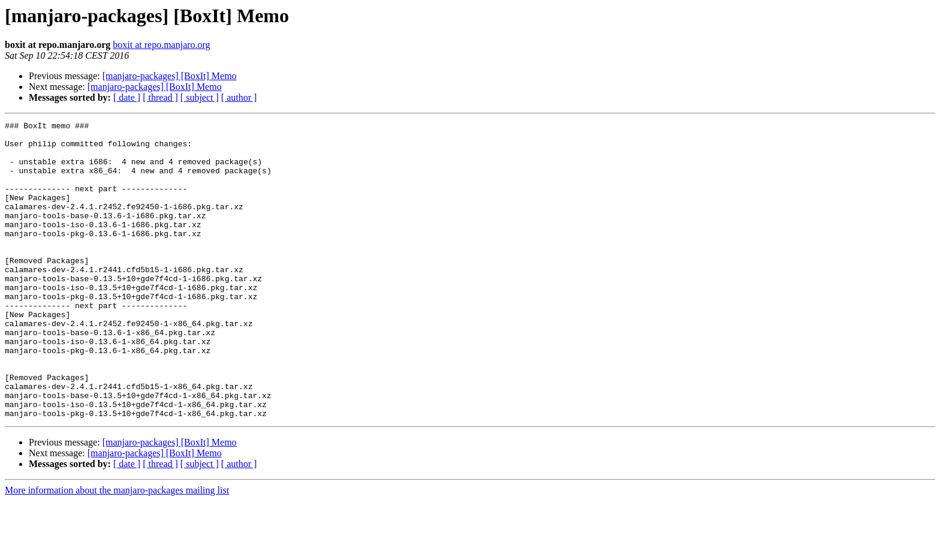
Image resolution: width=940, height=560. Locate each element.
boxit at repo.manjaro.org (161, 45)
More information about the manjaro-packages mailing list (117, 550)
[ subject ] (200, 97)
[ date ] (127, 97)
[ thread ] (160, 97)
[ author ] (239, 97)
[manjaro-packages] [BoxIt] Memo (170, 76)
